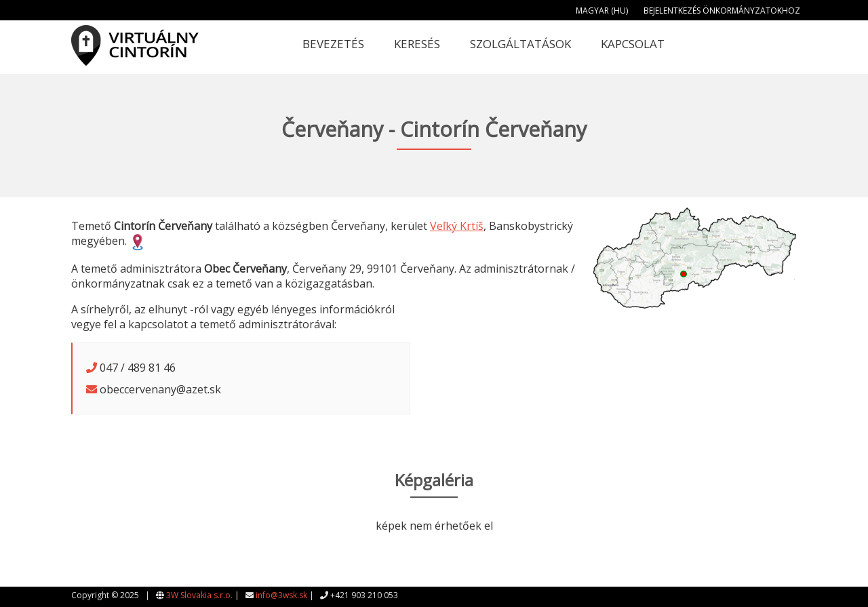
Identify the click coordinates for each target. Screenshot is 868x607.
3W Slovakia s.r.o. (199, 595)
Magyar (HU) (602, 11)
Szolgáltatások (520, 44)
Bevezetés (333, 44)
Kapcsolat (633, 44)
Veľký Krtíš (457, 226)
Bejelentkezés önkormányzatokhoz (722, 11)
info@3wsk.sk (281, 595)
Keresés (417, 44)
